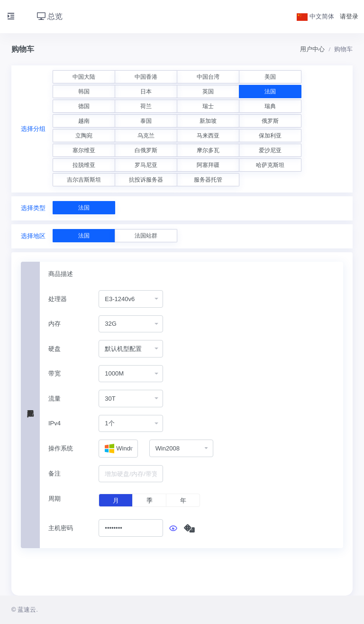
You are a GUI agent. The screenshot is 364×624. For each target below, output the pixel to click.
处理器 (58, 299)
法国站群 (146, 236)
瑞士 (208, 106)
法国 (270, 92)
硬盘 (55, 349)
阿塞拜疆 (208, 165)
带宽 (55, 373)
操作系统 (61, 448)
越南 (84, 121)
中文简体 (316, 16)
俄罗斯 (270, 121)
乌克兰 (146, 136)
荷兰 (146, 106)
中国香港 (146, 77)
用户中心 (312, 49)
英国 (208, 92)
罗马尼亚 (146, 165)
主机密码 (61, 528)
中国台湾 (208, 77)
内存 (55, 324)
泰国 (146, 121)
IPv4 (55, 423)
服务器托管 (208, 180)
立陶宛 (84, 136)
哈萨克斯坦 (270, 165)
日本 (146, 92)
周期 (55, 499)
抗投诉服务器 (146, 180)
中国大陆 (84, 77)
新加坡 (208, 121)
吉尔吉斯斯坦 (84, 180)
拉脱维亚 (84, 165)
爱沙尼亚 (270, 150)
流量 (55, 399)
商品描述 (61, 274)
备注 (55, 473)
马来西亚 (208, 136)
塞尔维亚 (84, 150)
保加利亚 (270, 136)
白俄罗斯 (146, 150)
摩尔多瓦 (208, 150)
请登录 (349, 16)
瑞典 (270, 106)
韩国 (84, 92)
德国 (84, 106)
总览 (50, 16)
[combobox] (131, 299)
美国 (270, 77)
